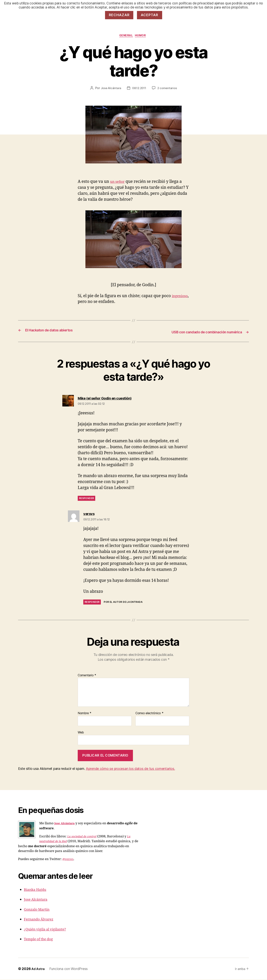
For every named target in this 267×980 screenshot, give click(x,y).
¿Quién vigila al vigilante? (48, 930)
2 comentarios (168, 89)
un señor (118, 183)
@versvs (69, 859)
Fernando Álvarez (41, 920)
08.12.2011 (139, 89)
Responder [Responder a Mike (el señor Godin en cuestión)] (86, 499)
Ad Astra (39, 969)
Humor (143, 36)
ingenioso (87, 303)
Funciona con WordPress (70, 969)
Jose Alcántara (110, 89)
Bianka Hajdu (37, 890)
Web (81, 733)
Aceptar (149, 15)
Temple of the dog (41, 939)
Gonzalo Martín (39, 910)
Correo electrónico (149, 714)
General (126, 36)
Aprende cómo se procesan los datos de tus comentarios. (130, 769)
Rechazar (119, 15)
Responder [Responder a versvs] (92, 603)
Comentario (87, 676)
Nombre (85, 714)
